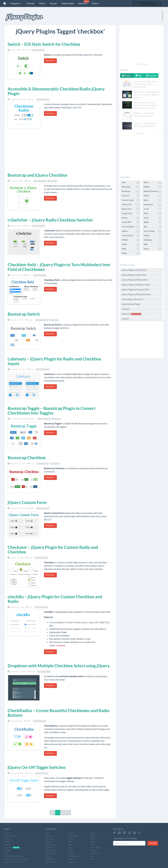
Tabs (153, 227)
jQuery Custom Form (27, 502)
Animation (131, 187)
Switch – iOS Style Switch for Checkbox (44, 44)
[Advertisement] (60, 152)
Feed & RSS (131, 222)
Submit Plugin (68, 3)
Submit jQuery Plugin (141, 304)
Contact (141, 319)
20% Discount (136, 314)
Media (131, 253)
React (153, 200)
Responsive (153, 205)
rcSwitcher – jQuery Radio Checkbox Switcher (50, 220)
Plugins (127, 76)
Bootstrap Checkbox (27, 458)
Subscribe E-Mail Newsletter (16, 859)
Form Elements (38, 50)
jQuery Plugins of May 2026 (141, 270)
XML (153, 245)
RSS (6, 853)
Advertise (84, 2)
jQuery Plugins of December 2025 (141, 294)
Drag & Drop (131, 213)
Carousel (131, 196)
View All (149, 133)
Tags (139, 76)
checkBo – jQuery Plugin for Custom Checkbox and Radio (55, 599)
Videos (42, 3)
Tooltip (153, 236)
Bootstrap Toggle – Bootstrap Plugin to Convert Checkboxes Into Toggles (52, 411)
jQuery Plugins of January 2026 (141, 289)
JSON (131, 245)
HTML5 (131, 240)
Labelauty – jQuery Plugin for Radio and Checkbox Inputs (54, 361)
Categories (16, 3)
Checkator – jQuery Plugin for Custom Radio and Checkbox (53, 550)
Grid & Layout (131, 236)
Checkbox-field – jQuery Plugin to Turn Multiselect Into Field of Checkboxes (59, 267)
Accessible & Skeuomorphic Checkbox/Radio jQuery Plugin (56, 91)
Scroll (153, 209)
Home (7, 833)
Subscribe (153, 843)
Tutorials (31, 3)
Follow (96, 3)
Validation (153, 240)
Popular (53, 3)
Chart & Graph (131, 200)
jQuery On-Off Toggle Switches (37, 767)
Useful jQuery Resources (141, 299)
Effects (131, 218)
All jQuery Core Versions (15, 862)
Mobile (153, 187)
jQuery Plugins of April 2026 (141, 275)
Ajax (131, 182)
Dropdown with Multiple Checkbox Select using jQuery (59, 666)
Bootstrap (52, 181)
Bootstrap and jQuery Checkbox (37, 175)
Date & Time (131, 209)
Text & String (153, 231)
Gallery (131, 231)
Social (153, 218)
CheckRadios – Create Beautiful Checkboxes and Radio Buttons (59, 713)
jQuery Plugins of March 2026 (141, 280)
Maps (131, 249)
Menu (153, 182)
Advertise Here (141, 64)
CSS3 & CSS (131, 205)
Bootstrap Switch (24, 314)
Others (153, 196)
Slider (153, 213)
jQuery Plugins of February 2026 (141, 285)
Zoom (153, 249)
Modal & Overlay (153, 191)
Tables (153, 222)
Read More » (50, 61)
